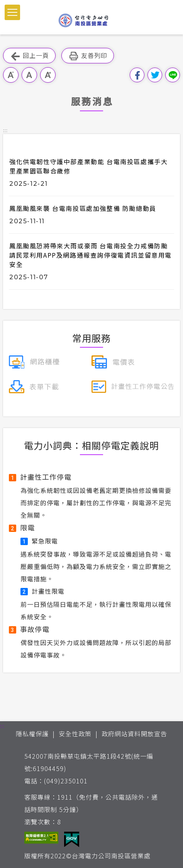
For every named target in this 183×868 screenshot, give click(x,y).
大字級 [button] (48, 75)
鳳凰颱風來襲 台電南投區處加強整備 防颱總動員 (83, 208)
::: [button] (5, 130)
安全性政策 (75, 734)
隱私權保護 (32, 734)
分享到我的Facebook (137, 75)
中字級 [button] (29, 75)
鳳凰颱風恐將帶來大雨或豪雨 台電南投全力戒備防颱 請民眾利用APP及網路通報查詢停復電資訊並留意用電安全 (91, 255)
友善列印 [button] (88, 56)
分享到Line (173, 75)
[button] (12, 12)
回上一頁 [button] (29, 56)
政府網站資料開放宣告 (134, 734)
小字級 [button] (11, 75)
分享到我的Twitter (155, 75)
